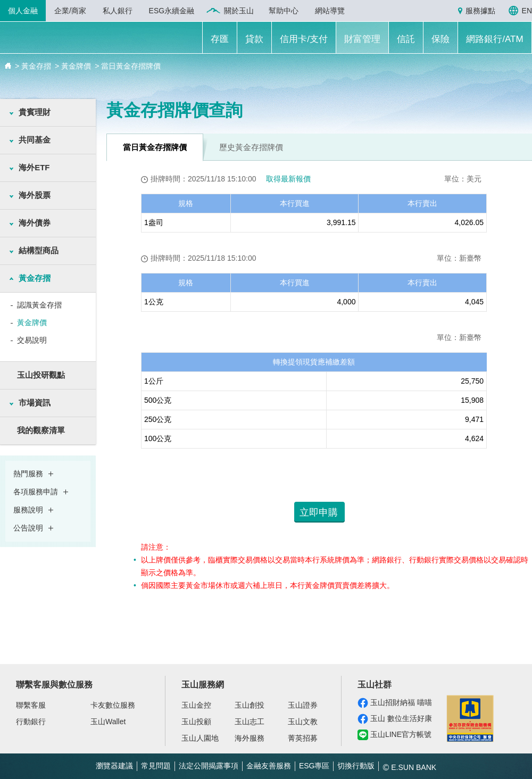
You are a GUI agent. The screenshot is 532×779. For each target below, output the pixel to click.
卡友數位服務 (113, 705)
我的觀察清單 (41, 430)
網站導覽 (330, 11)
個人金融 (23, 11)
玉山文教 (303, 722)
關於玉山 (239, 11)
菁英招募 (303, 738)
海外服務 (250, 738)
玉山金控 (196, 705)
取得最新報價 (288, 179)
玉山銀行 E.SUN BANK (75, 39)
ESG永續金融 (172, 11)
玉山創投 (250, 705)
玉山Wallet (108, 722)
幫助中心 (284, 11)
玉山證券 (303, 705)
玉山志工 (250, 722)
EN (527, 11)
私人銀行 (118, 11)
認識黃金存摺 (39, 305)
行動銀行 (31, 722)
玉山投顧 (196, 722)
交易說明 (32, 340)
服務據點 (480, 11)
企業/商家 (70, 11)
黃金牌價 (32, 322)
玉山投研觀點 (41, 375)
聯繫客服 (31, 705)
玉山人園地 (200, 738)
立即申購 (319, 512)
